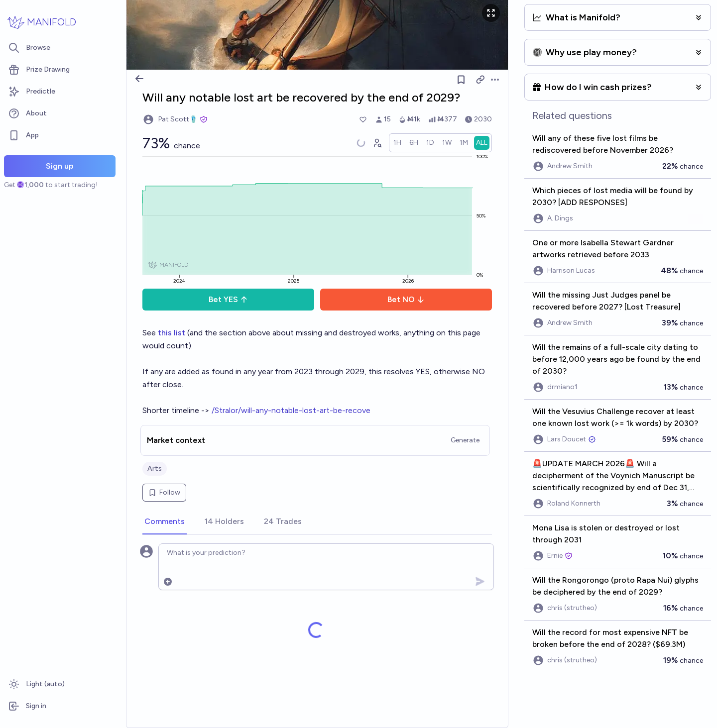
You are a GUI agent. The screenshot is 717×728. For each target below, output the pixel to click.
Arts (155, 468)
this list (173, 333)
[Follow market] (461, 80)
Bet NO (406, 299)
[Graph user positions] (377, 143)
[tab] (165, 522)
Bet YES (228, 299)
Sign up (60, 166)
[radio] (397, 143)
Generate (465, 440)
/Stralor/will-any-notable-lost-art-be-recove (291, 410)
